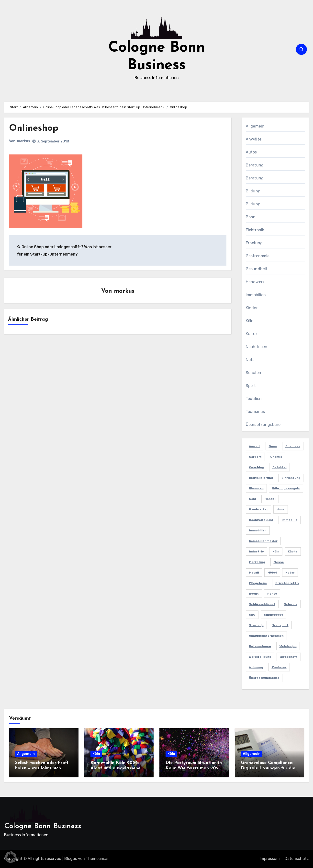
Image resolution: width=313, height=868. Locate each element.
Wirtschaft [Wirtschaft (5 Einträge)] (289, 657)
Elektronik (255, 230)
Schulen (253, 373)
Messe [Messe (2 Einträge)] (279, 562)
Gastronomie (258, 256)
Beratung (255, 165)
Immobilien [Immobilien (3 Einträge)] (258, 530)
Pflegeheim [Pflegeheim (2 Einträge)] (258, 583)
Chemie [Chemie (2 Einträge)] (276, 457)
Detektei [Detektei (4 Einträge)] (279, 467)
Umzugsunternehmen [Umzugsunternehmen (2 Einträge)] (266, 636)
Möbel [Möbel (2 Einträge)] (272, 573)
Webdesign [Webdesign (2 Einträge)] (288, 646)
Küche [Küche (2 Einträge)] (293, 551)
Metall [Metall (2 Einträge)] (254, 573)
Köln (250, 321)
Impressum (270, 859)
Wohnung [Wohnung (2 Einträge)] (256, 667)
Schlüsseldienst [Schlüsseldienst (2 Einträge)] (262, 604)
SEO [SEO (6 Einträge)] (252, 615)
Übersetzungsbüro (263, 425)
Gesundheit (257, 269)
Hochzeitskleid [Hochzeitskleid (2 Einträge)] (261, 520)
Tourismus (255, 412)
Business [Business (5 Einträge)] (293, 446)
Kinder (252, 308)
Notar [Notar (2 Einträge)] (290, 573)
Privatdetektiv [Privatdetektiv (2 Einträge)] (287, 583)
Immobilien (256, 295)
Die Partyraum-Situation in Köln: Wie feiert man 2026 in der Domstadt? (194, 768)
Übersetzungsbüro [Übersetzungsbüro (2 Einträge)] (264, 678)
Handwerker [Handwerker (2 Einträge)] (258, 509)
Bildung (253, 191)
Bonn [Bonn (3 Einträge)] (273, 446)
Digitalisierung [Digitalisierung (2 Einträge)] (261, 478)
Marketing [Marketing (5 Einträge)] (257, 562)
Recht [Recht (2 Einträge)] (254, 594)
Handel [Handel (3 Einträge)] (270, 499)
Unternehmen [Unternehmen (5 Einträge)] (260, 646)
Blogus (71, 859)
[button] (11, 857)
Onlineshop (34, 128)
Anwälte (254, 139)
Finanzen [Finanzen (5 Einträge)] (256, 488)
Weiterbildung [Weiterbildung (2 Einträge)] (260, 657)
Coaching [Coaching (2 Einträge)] (256, 467)
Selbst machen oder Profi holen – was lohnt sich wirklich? (42, 768)
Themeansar (97, 859)
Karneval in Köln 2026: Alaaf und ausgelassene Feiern (115, 768)
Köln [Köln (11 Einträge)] (276, 551)
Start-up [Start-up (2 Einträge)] (256, 625)
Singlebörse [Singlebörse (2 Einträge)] (274, 615)
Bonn (251, 217)
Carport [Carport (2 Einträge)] (255, 457)
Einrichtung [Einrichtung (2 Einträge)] (291, 478)
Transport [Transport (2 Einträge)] (280, 625)
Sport (251, 386)
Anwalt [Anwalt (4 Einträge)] (255, 446)
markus (24, 141)
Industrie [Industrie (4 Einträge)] (256, 551)
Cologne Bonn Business (43, 826)
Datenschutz (297, 859)
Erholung (254, 243)
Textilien (254, 399)
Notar (251, 360)
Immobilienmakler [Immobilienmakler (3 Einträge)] (263, 541)
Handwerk (255, 282)
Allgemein (255, 126)
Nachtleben (257, 347)
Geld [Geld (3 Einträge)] (252, 499)
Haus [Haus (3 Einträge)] (281, 509)
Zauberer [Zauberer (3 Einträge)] (279, 667)
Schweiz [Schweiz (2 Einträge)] (291, 604)
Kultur (252, 334)
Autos (251, 152)
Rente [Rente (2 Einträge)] (272, 594)
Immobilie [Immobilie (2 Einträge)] (290, 520)
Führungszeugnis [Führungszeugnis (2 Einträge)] (286, 488)
